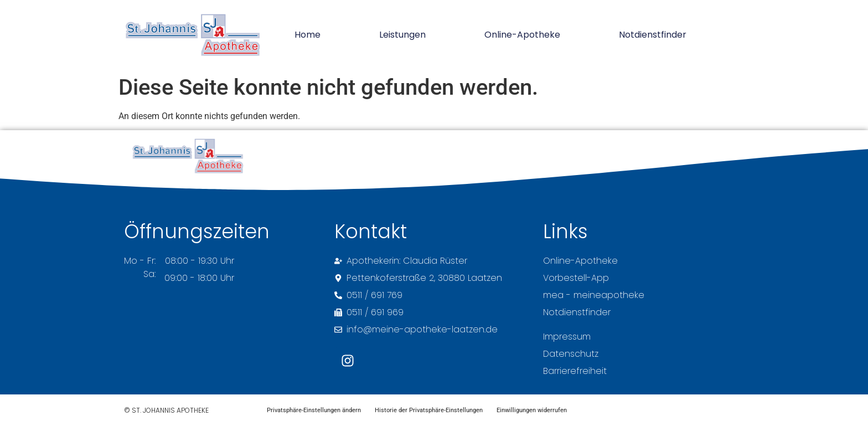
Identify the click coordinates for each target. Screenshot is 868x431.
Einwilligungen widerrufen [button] (552, 412)
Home (308, 35)
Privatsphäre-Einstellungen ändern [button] (318, 412)
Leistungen (402, 35)
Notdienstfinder (653, 35)
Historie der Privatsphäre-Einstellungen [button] (441, 412)
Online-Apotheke (522, 35)
